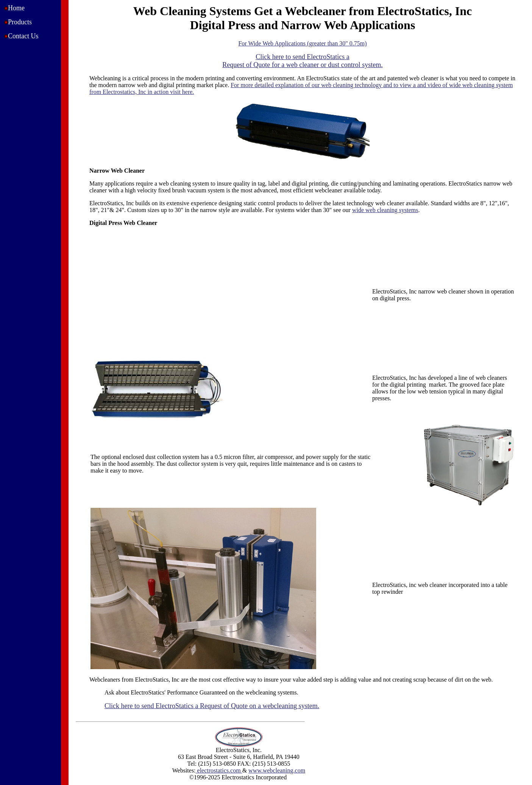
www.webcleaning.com (277, 770)
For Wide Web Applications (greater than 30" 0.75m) (302, 43)
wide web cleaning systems (385, 210)
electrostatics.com (219, 770)
